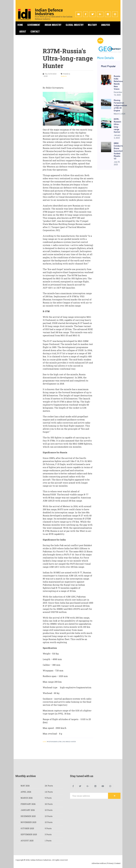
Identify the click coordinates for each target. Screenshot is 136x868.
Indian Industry (53, 25)
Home (20, 25)
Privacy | (111, 863)
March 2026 (27, 798)
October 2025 (27, 828)
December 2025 (28, 816)
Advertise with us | (99, 863)
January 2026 (28, 810)
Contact (35, 31)
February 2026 (28, 804)
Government (34, 25)
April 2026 (26, 792)
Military (92, 25)
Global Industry (75, 25)
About (23, 31)
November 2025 (29, 822)
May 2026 (25, 786)
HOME (45, 742)
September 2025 (29, 834)
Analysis (106, 25)
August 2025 (27, 841)
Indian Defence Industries (49, 12)
